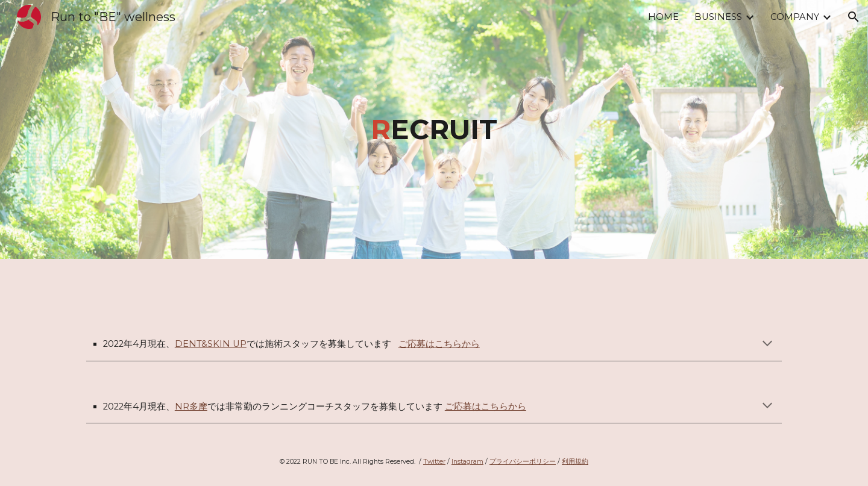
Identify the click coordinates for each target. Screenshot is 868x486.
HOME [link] (663, 17)
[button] (854, 17)
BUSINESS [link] (718, 17)
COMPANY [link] (795, 17)
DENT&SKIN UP (211, 344)
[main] (434, 130)
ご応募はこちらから (439, 344)
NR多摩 (191, 407)
